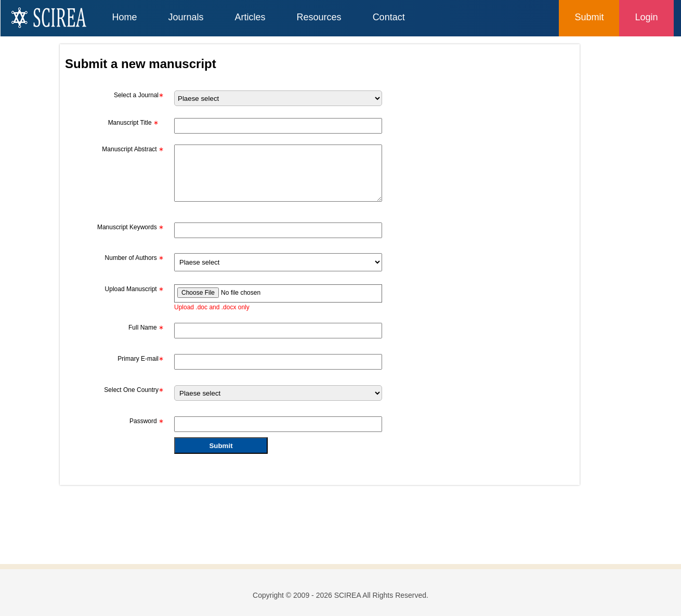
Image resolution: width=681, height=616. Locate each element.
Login (646, 17)
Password (147, 421)
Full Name (146, 327)
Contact (389, 17)
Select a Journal (139, 95)
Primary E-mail (141, 359)
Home (125, 17)
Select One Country (134, 390)
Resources (319, 17)
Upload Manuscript (134, 289)
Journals (186, 17)
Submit (589, 17)
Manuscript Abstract (133, 149)
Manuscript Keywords (130, 227)
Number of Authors (134, 258)
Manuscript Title (133, 123)
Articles (250, 17)
